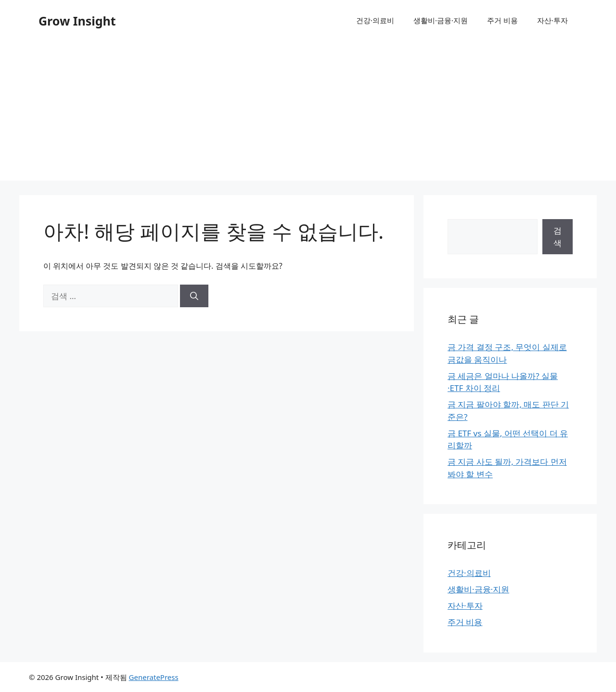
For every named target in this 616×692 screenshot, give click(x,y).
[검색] (194, 296)
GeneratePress (154, 677)
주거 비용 (502, 20)
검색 (558, 237)
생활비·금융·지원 (441, 20)
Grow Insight (77, 21)
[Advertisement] (308, 113)
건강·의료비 (375, 20)
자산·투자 (552, 20)
